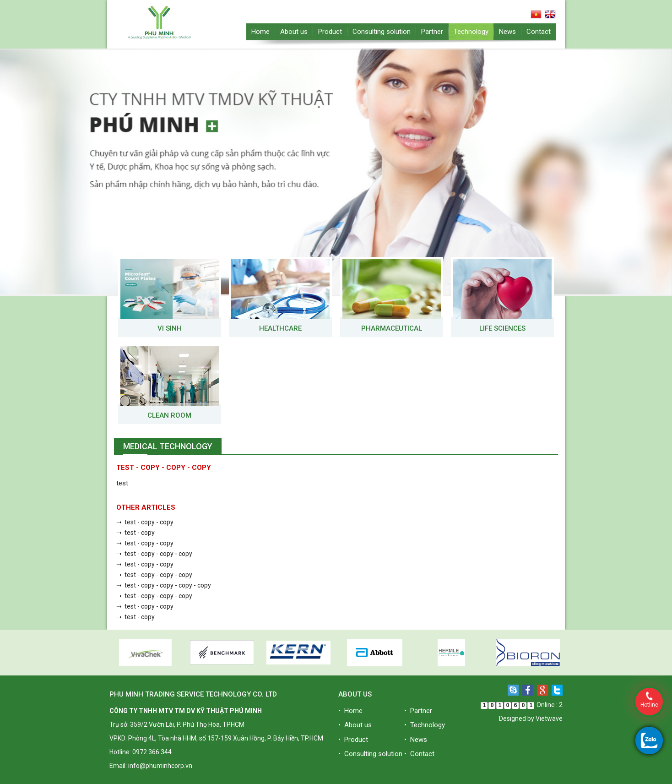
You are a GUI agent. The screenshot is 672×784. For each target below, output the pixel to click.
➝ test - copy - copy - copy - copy (164, 585)
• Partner (418, 711)
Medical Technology (168, 446)
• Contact (419, 754)
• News (416, 740)
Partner (432, 32)
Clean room (169, 415)
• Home (350, 711)
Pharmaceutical (392, 328)
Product (330, 32)
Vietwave (549, 719)
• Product (353, 740)
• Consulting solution (370, 754)
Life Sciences (502, 328)
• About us (355, 725)
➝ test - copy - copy (145, 522)
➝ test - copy (135, 533)
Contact (539, 32)
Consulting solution (382, 32)
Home (260, 32)
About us (294, 32)
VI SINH (170, 328)
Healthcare (280, 328)
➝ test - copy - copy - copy (154, 554)
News (507, 32)
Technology (471, 32)
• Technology (425, 725)
